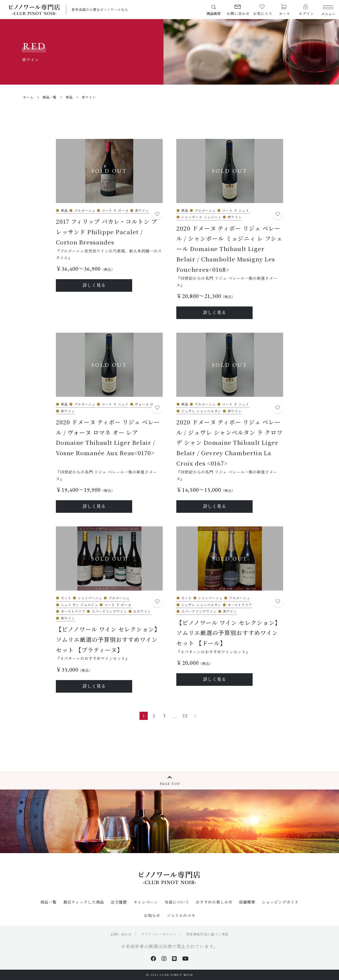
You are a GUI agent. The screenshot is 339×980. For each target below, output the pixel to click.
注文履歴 (119, 902)
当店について (177, 902)
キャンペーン (146, 902)
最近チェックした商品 (84, 902)
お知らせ (152, 915)
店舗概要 (247, 902)
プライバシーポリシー (159, 934)
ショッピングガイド (280, 902)
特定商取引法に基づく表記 (207, 934)
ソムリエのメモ (181, 915)
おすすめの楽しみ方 (214, 902)
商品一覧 (49, 902)
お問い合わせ (121, 934)
